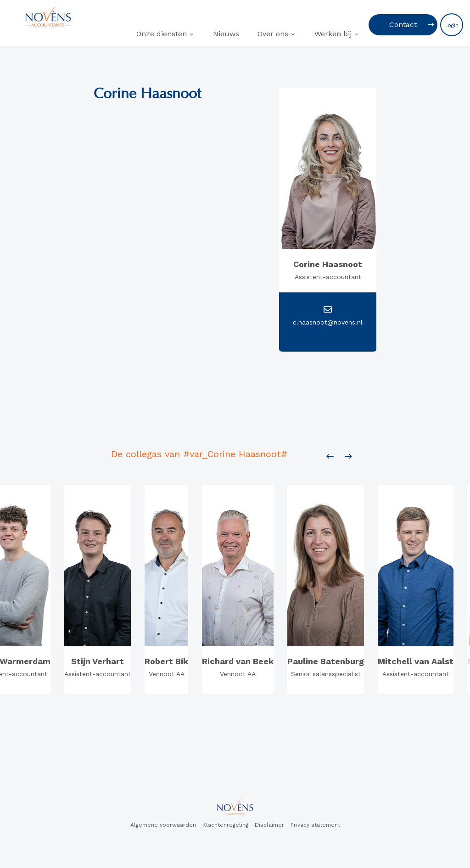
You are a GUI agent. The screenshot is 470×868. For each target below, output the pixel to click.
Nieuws (226, 34)
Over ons (273, 34)
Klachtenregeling (225, 825)
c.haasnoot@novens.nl (328, 322)
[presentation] (330, 457)
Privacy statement (315, 825)
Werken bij (333, 34)
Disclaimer (269, 825)
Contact (403, 25)
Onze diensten (162, 34)
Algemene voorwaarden (163, 825)
